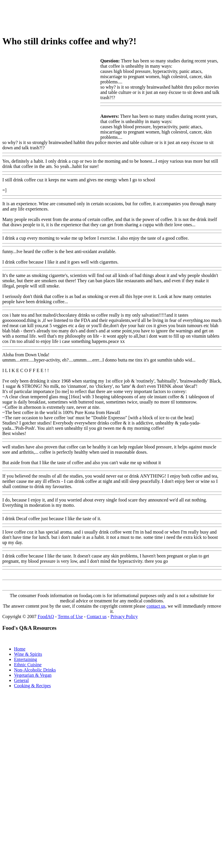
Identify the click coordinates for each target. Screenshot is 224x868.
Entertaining (26, 659)
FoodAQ (46, 617)
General (21, 680)
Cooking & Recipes (32, 686)
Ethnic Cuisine (28, 665)
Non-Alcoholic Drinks (35, 670)
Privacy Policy (124, 617)
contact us (156, 606)
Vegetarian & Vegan (33, 675)
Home (20, 649)
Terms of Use (70, 617)
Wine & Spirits (28, 654)
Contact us (97, 617)
